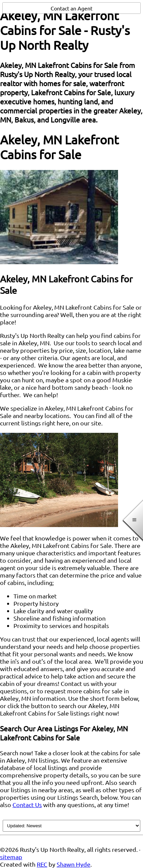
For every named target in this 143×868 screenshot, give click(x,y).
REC (42, 864)
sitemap (11, 857)
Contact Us (27, 805)
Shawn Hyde (74, 864)
